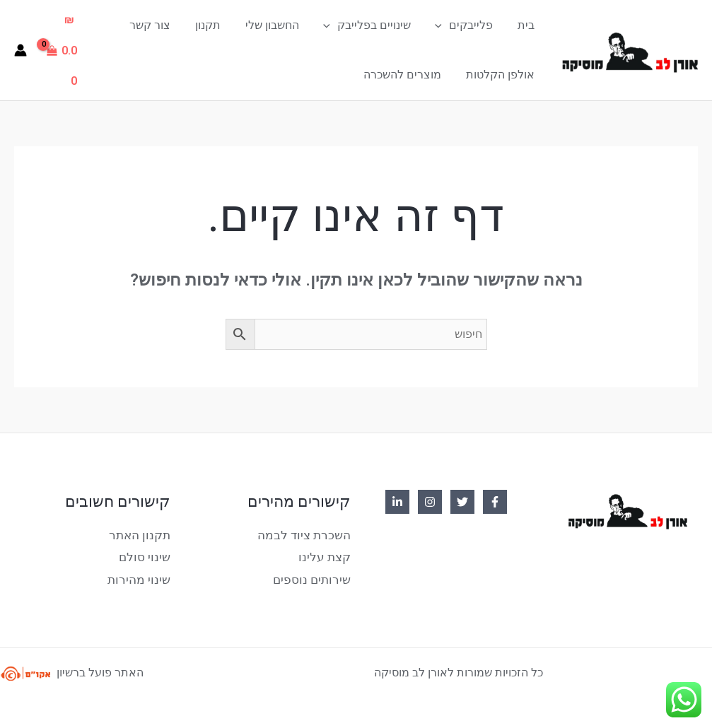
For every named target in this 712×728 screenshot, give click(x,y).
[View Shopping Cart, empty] (64, 50)
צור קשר (161, 25)
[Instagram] (430, 502)
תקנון (216, 25)
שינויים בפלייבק (372, 25)
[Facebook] (495, 502)
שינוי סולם (147, 555)
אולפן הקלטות (501, 75)
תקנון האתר (142, 535)
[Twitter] (462, 502)
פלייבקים (467, 25)
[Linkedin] (397, 502)
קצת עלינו (326, 555)
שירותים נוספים (314, 576)
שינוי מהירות (141, 576)
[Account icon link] (21, 50)
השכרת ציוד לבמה (307, 535)
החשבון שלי (279, 25)
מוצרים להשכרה (405, 75)
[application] (445, 25)
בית (527, 25)
